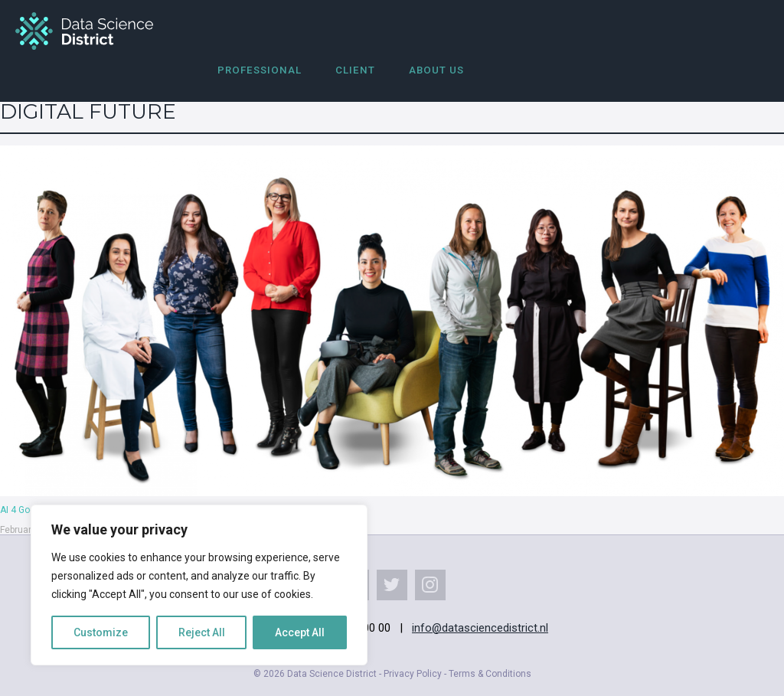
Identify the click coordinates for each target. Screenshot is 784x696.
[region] (199, 585)
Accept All (300, 632)
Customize (101, 632)
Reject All (202, 632)
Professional (260, 70)
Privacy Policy (413, 674)
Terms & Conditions (490, 674)
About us (436, 70)
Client (355, 70)
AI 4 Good (20, 510)
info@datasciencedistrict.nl (480, 628)
